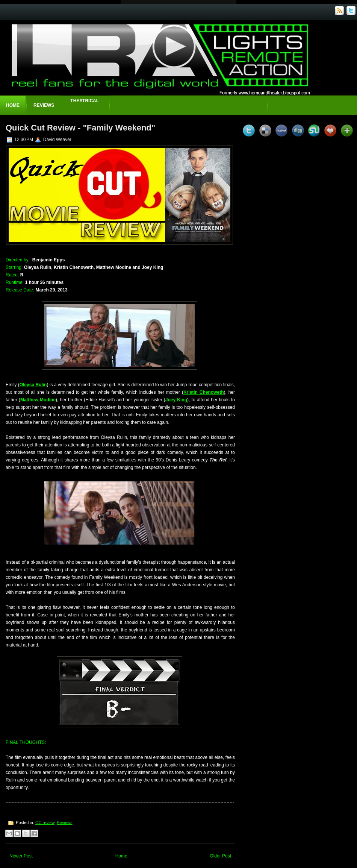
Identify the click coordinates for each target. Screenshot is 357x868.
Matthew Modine (38, 400)
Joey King (176, 400)
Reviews (44, 105)
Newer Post (21, 856)
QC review (45, 822)
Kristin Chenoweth (204, 392)
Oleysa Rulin (33, 385)
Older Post (220, 856)
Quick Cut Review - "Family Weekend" (80, 128)
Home (13, 105)
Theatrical (85, 101)
